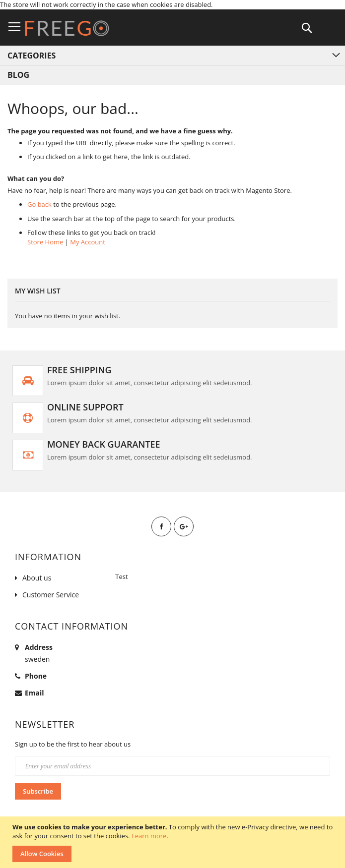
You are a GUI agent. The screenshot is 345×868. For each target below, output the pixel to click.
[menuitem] (172, 75)
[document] (174, 842)
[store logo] (67, 28)
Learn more (149, 836)
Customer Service (51, 595)
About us (37, 578)
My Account (88, 242)
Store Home (45, 242)
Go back (39, 204)
